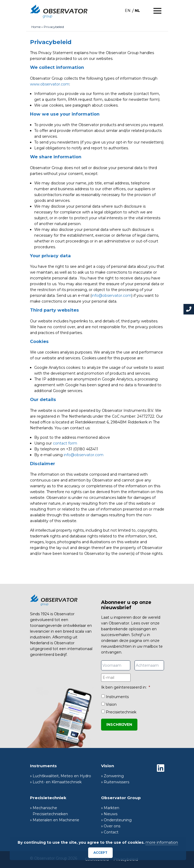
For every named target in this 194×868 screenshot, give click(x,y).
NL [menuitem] (137, 11)
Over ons (112, 826)
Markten (111, 808)
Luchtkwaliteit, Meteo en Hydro (62, 776)
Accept (100, 853)
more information (162, 842)
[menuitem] (128, 10)
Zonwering (114, 776)
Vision (111, 704)
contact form (65, 443)
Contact (111, 832)
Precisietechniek (121, 712)
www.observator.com (50, 84)
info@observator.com (111, 295)
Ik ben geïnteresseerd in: (126, 687)
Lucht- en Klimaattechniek (57, 782)
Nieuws (111, 814)
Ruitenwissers (116, 782)
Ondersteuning (118, 820)
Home (36, 27)
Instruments (117, 697)
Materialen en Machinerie (56, 820)
